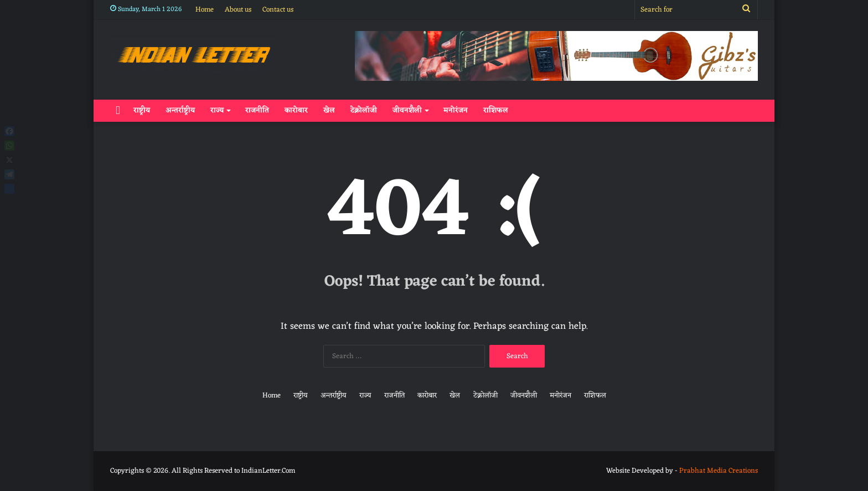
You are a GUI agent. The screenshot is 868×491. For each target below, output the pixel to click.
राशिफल (496, 110)
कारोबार (296, 110)
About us (238, 10)
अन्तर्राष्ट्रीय (180, 110)
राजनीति (257, 110)
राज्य (217, 110)
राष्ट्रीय (142, 110)
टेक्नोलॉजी (364, 110)
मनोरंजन (456, 110)
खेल (329, 110)
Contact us (278, 10)
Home (205, 10)
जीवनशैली (407, 110)
